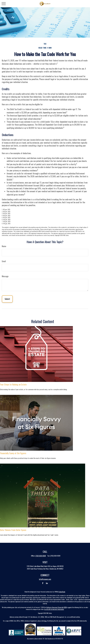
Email (4, 261)
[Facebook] (43, 583)
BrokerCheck (62, 592)
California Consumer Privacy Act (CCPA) (57, 607)
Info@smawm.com (45, 579)
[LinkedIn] (47, 583)
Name (4, 246)
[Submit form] (7, 299)
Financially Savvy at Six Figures (13, 453)
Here (45, 621)
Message (5, 276)
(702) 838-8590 (41, 556)
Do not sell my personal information (54, 609)
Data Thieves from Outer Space (13, 530)
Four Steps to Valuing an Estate (13, 384)
